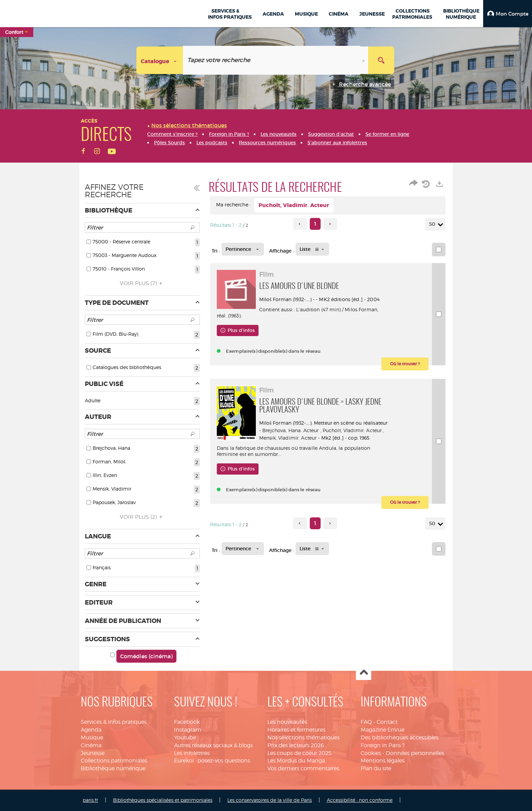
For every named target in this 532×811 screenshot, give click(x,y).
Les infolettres (192, 753)
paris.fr (90, 800)
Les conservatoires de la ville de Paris (270, 800)
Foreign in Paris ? (383, 745)
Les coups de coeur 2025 (299, 753)
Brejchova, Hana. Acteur (318, 430)
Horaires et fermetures (296, 730)
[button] (508, 14)
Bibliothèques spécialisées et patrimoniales (163, 800)
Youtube (185, 738)
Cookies (371, 753)
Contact (387, 722)
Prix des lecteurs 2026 (296, 745)
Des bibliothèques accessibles (400, 738)
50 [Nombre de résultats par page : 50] (433, 224)
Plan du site (376, 768)
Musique (92, 738)
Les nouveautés (287, 722)
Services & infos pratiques (114, 722)
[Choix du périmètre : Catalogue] (160, 60)
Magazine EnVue (383, 730)
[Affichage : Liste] (312, 249)
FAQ (366, 722)
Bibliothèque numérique (113, 768)
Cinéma (91, 745)
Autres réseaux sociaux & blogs (213, 745)
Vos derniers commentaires (303, 768)
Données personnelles (415, 753)
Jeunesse (93, 753)
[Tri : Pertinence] (243, 249)
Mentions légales (383, 761)
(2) (142, 517)
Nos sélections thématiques (303, 738)
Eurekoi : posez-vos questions (212, 761)
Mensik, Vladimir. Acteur (332, 438)
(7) (142, 283)
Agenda (91, 730)
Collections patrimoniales (114, 761)
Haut (364, 673)
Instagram (188, 730)
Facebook (187, 722)
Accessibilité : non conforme (360, 800)
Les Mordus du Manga (296, 761)
